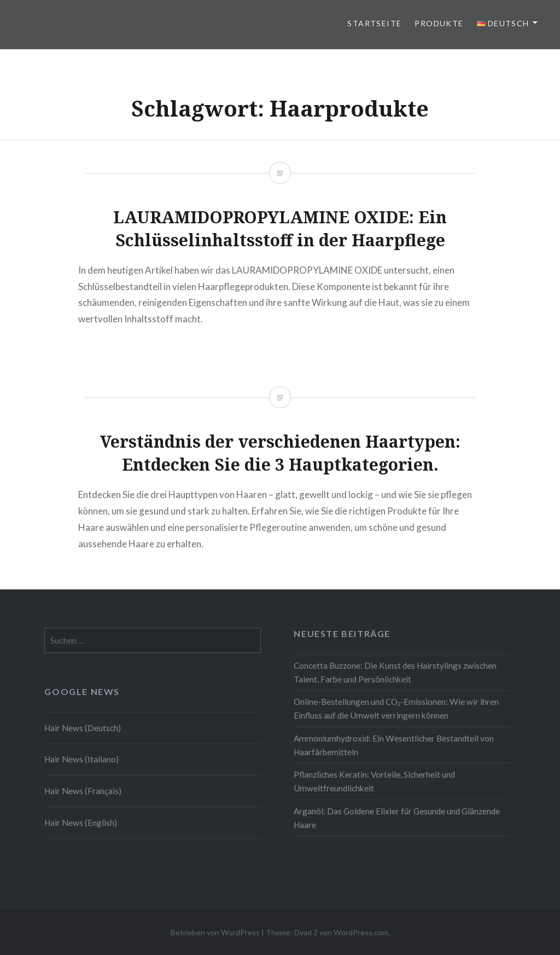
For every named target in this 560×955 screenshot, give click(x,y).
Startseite (374, 23)
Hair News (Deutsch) (83, 728)
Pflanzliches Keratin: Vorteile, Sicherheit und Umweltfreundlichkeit (374, 781)
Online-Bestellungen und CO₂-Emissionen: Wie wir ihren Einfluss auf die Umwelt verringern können (396, 708)
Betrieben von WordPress (215, 932)
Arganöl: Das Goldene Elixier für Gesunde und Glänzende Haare (397, 818)
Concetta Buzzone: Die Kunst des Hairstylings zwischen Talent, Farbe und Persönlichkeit (395, 672)
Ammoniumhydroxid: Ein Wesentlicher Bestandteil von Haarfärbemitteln (394, 745)
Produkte (439, 23)
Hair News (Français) (83, 791)
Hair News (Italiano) (81, 759)
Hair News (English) (81, 823)
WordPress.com (361, 932)
